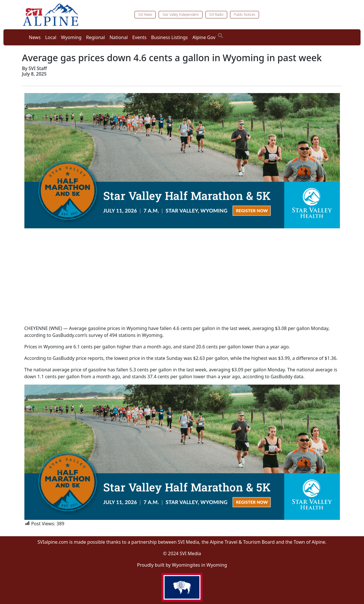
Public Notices (245, 15)
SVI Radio (216, 15)
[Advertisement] (182, 280)
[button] (221, 35)
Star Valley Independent (181, 15)
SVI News (145, 15)
